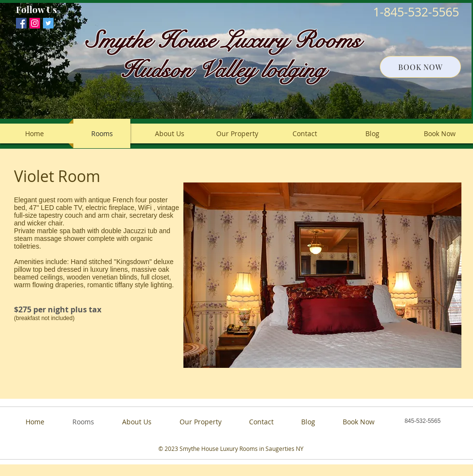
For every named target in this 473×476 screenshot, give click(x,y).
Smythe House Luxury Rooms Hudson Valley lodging (223, 55)
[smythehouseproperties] (35, 23)
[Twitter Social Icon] (48, 23)
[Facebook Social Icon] (21, 23)
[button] (322, 275)
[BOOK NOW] (420, 67)
